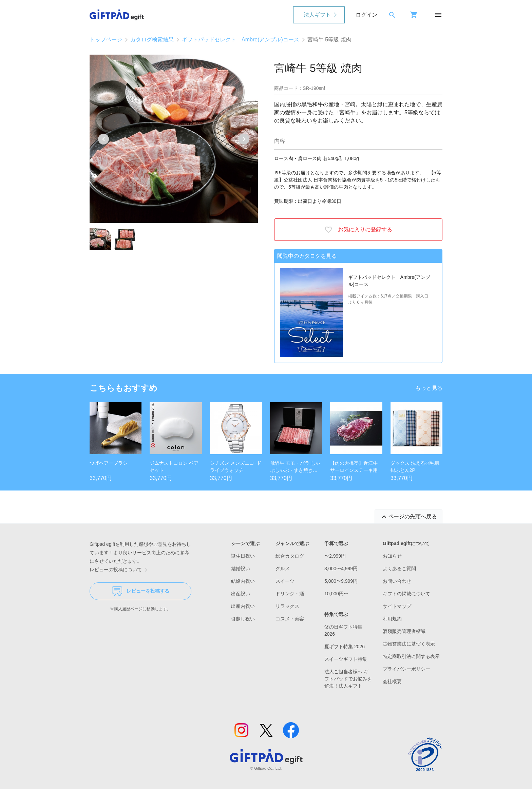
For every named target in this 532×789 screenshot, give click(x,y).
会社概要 (392, 681)
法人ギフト (317, 15)
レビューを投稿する (141, 591)
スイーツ (285, 581)
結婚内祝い (243, 581)
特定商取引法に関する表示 (411, 656)
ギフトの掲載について (406, 594)
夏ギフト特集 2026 (345, 647)
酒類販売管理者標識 (404, 631)
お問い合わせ (397, 581)
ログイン (366, 15)
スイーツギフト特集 (346, 659)
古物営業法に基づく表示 (409, 644)
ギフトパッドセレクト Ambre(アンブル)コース (241, 40)
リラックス (287, 606)
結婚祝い (241, 569)
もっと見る (429, 388)
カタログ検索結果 (152, 40)
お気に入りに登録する (358, 230)
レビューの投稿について (120, 570)
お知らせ (392, 556)
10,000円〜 (336, 594)
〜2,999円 (335, 556)
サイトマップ (397, 606)
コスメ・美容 (290, 619)
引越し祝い (243, 619)
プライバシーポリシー (406, 669)
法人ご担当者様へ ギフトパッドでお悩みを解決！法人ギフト (348, 679)
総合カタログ (290, 556)
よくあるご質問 (399, 569)
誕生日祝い (243, 556)
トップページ (106, 40)
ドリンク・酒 (290, 594)
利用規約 (392, 619)
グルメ (283, 569)
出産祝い (241, 594)
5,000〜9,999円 (341, 581)
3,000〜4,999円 (341, 569)
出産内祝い (243, 606)
